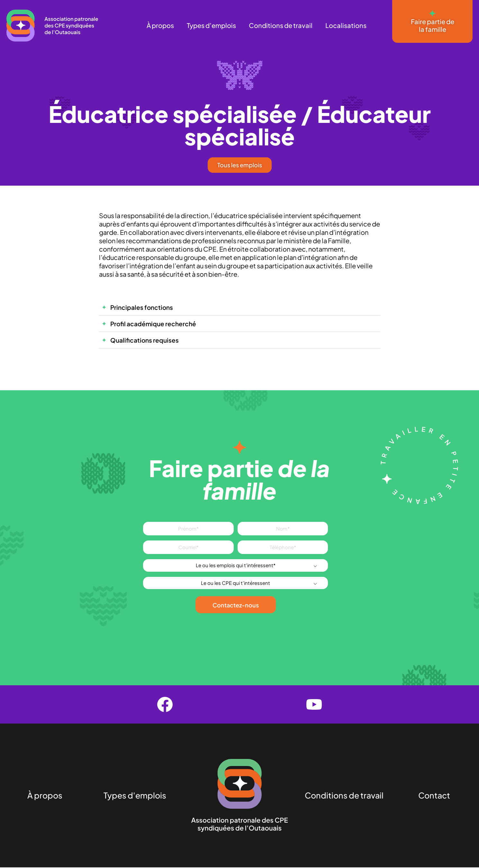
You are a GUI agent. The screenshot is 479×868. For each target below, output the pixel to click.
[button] (240, 308)
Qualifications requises (145, 340)
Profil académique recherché (153, 324)
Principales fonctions (142, 308)
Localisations (346, 25)
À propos (160, 25)
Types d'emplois (135, 796)
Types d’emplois (211, 25)
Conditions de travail (281, 25)
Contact (434, 796)
